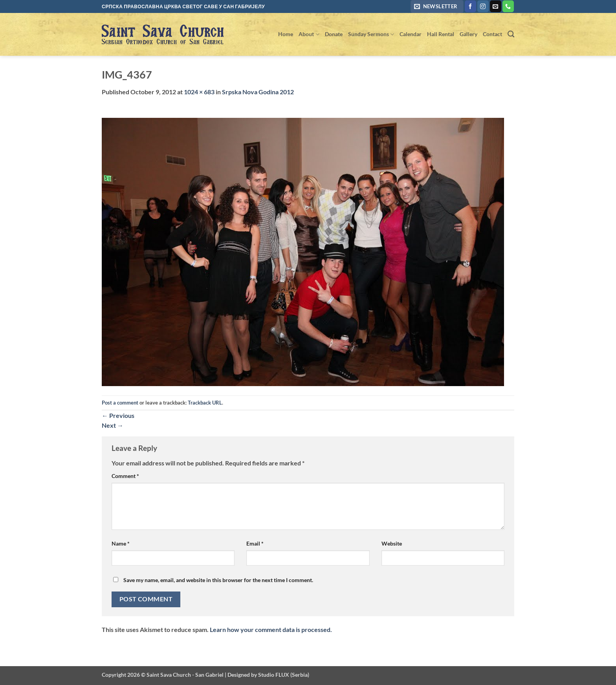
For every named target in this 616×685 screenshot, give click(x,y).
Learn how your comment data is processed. (271, 629)
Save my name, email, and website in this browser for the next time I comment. (218, 580)
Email (255, 543)
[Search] (511, 34)
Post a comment (120, 403)
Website (392, 543)
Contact (492, 34)
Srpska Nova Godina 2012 (258, 92)
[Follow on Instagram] (483, 6)
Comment (125, 476)
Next (113, 425)
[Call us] (508, 6)
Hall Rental (441, 34)
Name (121, 543)
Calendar (411, 34)
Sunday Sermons (371, 34)
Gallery (468, 34)
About (309, 34)
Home (286, 34)
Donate (334, 34)
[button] (437, 6)
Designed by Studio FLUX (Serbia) (268, 675)
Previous (118, 415)
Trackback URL (205, 403)
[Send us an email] (496, 6)
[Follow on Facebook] (470, 6)
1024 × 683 (199, 92)
